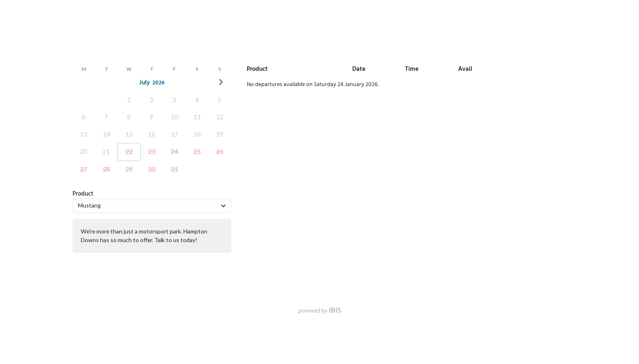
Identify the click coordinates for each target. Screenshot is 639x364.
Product (83, 194)
